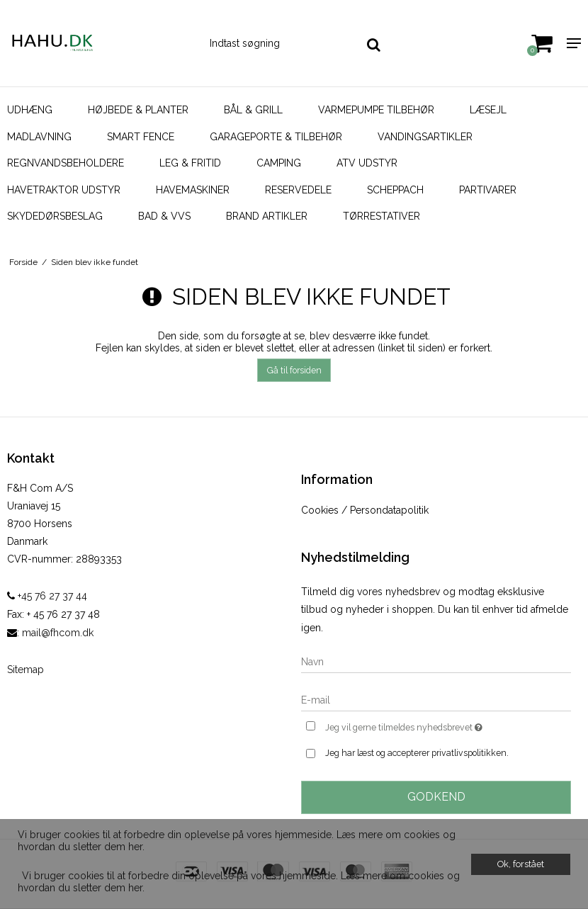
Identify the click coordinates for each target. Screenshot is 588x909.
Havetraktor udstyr (64, 190)
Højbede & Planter (138, 110)
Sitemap (26, 670)
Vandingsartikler (425, 137)
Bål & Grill (253, 110)
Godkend (436, 797)
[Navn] (436, 661)
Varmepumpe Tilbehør (376, 110)
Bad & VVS (164, 216)
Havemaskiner (193, 190)
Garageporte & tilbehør (276, 137)
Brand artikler (267, 216)
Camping (279, 163)
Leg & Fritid (190, 163)
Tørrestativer (381, 216)
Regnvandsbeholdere (66, 163)
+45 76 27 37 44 (47, 596)
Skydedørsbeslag (55, 216)
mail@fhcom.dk (58, 633)
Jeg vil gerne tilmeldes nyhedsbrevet (439, 726)
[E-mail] (436, 699)
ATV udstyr (367, 163)
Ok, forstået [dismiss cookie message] (521, 864)
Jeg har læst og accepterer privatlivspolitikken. (417, 753)
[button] (20, 865)
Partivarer (488, 190)
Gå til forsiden (294, 370)
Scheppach (395, 190)
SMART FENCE (141, 137)
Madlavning (39, 137)
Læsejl (488, 110)
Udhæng (30, 110)
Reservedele (298, 190)
